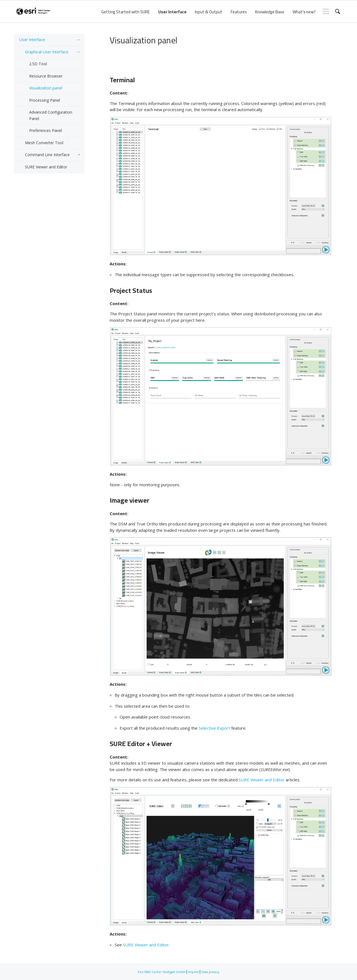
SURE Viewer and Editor (46, 167)
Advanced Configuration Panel (51, 115)
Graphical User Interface (47, 52)
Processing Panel (45, 100)
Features (239, 12)
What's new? (304, 12)
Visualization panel (46, 88)
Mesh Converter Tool (44, 143)
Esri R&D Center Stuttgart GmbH (162, 972)
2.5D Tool (38, 64)
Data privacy (210, 972)
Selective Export (214, 728)
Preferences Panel (46, 130)
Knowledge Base (270, 12)
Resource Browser (46, 76)
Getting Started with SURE (126, 12)
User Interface (172, 12)
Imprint (193, 972)
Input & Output (209, 12)
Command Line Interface (47, 155)
